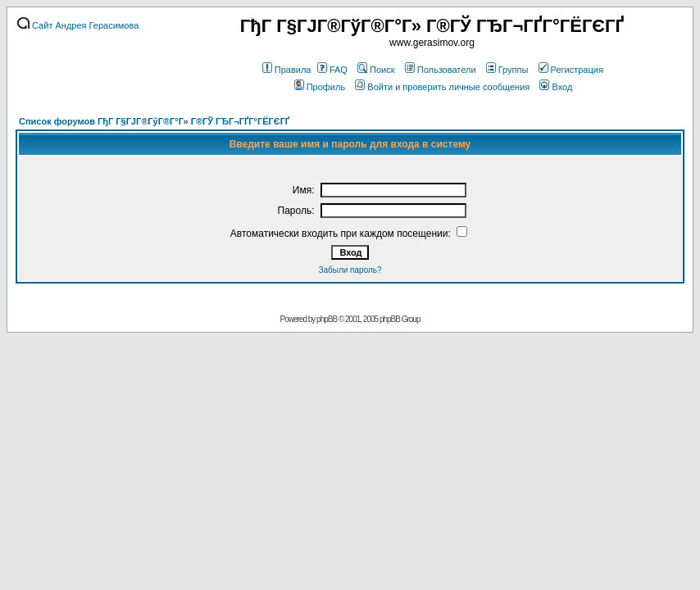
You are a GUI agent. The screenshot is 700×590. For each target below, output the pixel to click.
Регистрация (571, 70)
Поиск (376, 70)
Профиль (320, 87)
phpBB (327, 319)
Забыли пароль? (350, 270)
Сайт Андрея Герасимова (78, 25)
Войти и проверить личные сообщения (442, 87)
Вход (556, 87)
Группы (507, 70)
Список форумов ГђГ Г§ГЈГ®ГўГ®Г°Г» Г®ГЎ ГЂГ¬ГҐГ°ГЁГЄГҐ (154, 121)
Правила (287, 70)
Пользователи (441, 70)
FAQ (332, 70)
